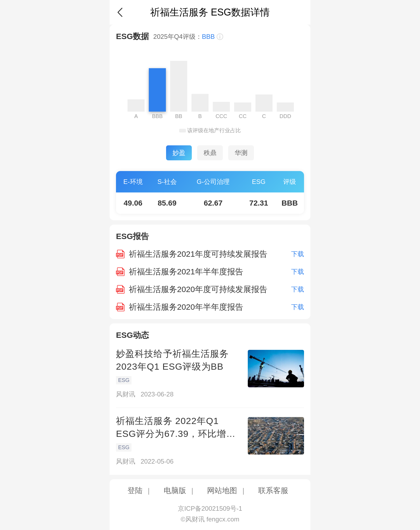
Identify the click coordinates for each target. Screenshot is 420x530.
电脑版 (175, 491)
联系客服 (273, 491)
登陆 (135, 491)
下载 (298, 254)
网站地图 (222, 491)
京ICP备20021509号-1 (210, 508)
